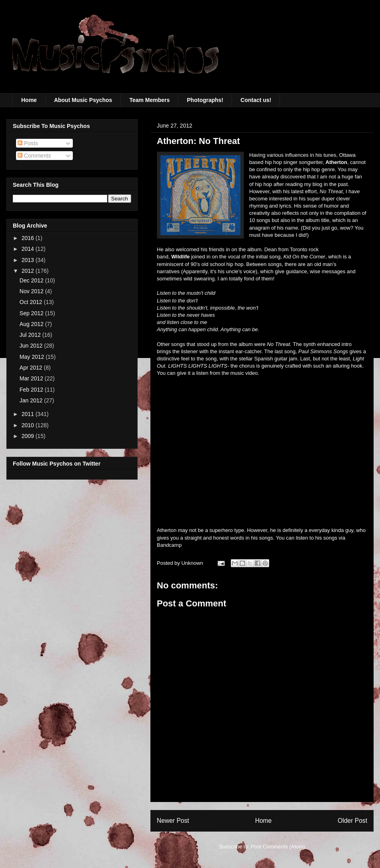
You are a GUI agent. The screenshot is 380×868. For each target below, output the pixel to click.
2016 (29, 238)
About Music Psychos (83, 100)
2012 (29, 271)
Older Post (352, 821)
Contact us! (256, 100)
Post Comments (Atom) (278, 847)
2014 (29, 249)
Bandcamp (169, 545)
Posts (28, 143)
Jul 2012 (31, 335)
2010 (29, 425)
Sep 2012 (32, 313)
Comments (34, 156)
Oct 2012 (32, 302)
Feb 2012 (32, 390)
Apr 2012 (32, 368)
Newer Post (173, 821)
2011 (29, 414)
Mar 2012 (32, 378)
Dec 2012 (32, 280)
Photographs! (205, 100)
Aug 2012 (32, 324)
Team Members (149, 100)
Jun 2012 (32, 346)
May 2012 (33, 357)
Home (29, 100)
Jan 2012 (32, 400)
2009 (29, 436)
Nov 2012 (32, 291)
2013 (29, 260)
